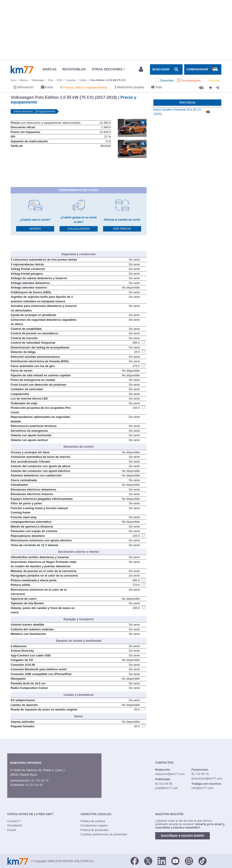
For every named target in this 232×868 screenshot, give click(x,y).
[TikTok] (203, 861)
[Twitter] (148, 861)
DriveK (12, 830)
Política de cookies (93, 821)
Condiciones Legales (94, 825)
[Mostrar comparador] (203, 69)
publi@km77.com (167, 788)
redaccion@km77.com (170, 774)
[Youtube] (175, 861)
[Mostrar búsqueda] (166, 69)
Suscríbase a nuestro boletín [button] (182, 836)
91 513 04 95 (34, 785)
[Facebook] (135, 861)
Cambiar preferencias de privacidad (104, 834)
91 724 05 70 (40, 780)
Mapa (34, 775)
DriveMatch (15, 825)
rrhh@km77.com (202, 788)
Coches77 (14, 821)
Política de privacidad (94, 830)
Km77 (22, 69)
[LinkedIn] (162, 861)
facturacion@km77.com (207, 778)
